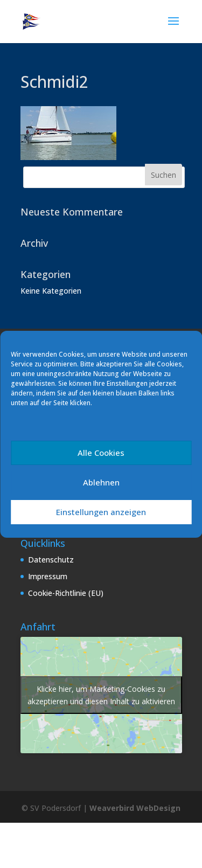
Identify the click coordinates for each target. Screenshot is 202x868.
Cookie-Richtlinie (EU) (66, 593)
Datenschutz (51, 560)
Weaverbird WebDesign (135, 808)
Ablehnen (101, 482)
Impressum (48, 576)
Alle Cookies (101, 453)
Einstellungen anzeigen (101, 512)
